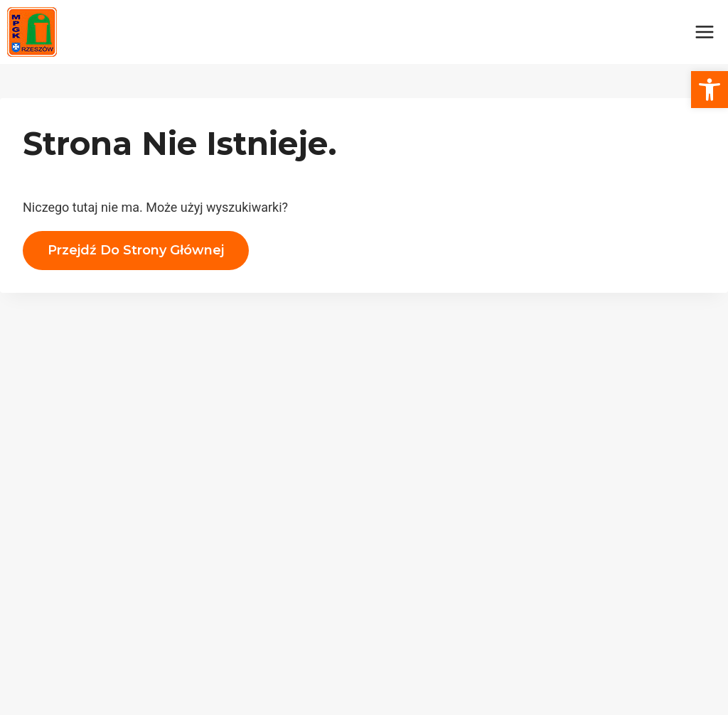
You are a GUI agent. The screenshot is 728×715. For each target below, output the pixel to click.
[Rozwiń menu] (704, 32)
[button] (710, 90)
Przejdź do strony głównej (136, 250)
